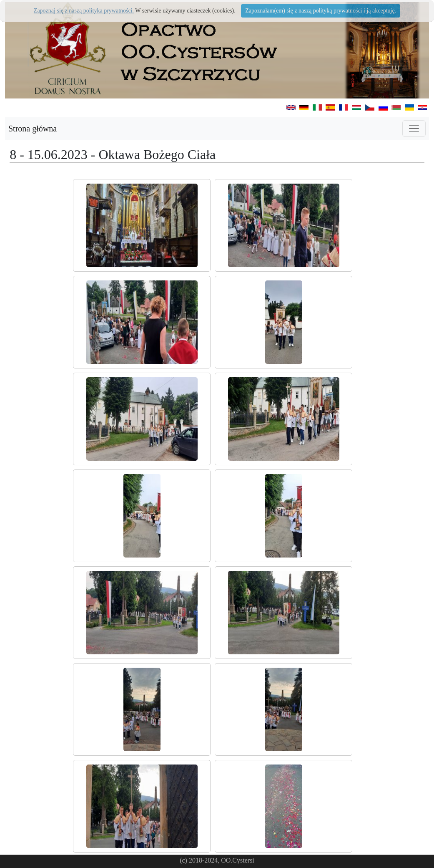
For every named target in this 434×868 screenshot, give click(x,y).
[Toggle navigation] (414, 129)
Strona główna (33, 129)
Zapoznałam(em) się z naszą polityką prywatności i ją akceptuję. (321, 11)
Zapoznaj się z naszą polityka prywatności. (84, 11)
